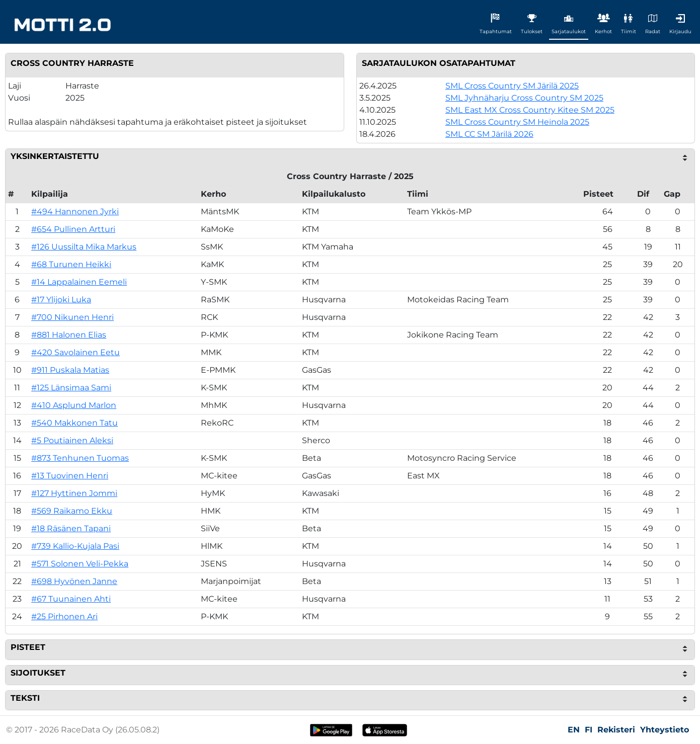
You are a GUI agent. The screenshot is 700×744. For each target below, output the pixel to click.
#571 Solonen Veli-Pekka (80, 564)
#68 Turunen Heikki (71, 264)
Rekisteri (616, 730)
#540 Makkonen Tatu (74, 423)
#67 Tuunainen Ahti (71, 599)
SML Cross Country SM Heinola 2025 (517, 122)
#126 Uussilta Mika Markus (84, 247)
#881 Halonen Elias (69, 335)
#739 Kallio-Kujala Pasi (75, 546)
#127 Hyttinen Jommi (74, 493)
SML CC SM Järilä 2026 (489, 134)
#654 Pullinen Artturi (73, 229)
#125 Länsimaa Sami (71, 388)
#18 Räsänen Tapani (71, 528)
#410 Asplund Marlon (74, 405)
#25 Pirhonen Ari (64, 616)
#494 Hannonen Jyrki (75, 212)
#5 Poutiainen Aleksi (72, 440)
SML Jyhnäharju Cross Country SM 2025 (524, 98)
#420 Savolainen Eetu (75, 352)
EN (574, 730)
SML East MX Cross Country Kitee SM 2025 (530, 110)
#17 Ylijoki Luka (61, 300)
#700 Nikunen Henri (72, 317)
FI (589, 730)
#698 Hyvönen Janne (74, 581)
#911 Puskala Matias (70, 370)
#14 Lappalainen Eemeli (79, 282)
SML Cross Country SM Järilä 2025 (512, 86)
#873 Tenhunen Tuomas (80, 458)
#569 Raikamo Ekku (72, 511)
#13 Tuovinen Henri (70, 476)
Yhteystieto (665, 730)
